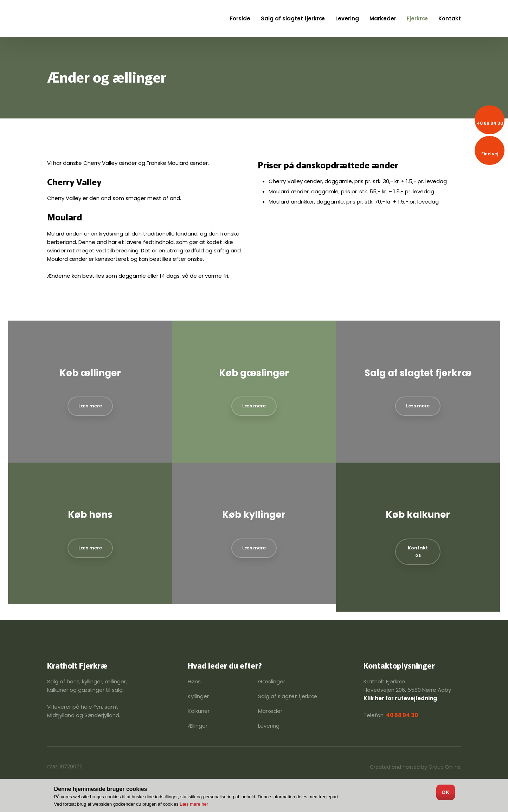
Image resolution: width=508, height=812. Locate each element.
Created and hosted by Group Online (415, 767)
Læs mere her (194, 804)
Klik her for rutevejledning (400, 698)
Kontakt (450, 18)
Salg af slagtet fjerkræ (293, 18)
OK (446, 792)
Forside (240, 18)
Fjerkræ (417, 18)
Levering (347, 18)
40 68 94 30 (402, 715)
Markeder (383, 18)
